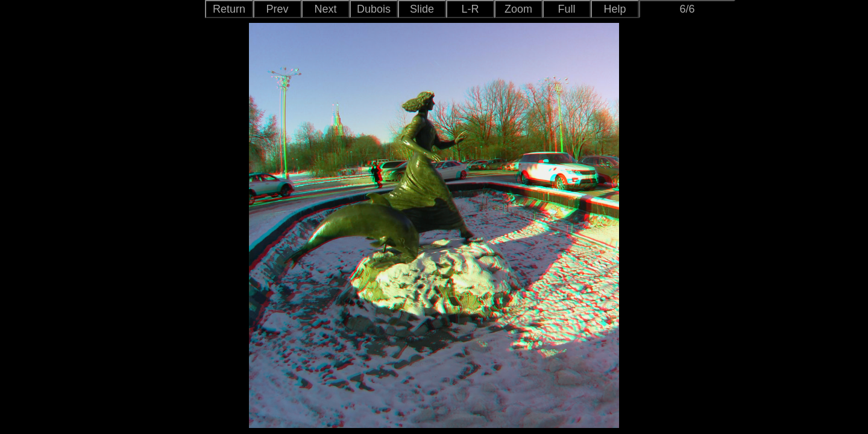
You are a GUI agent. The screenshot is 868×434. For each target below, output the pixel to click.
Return (229, 9)
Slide (422, 9)
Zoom (518, 9)
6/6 (687, 9)
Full (566, 9)
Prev (277, 9)
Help (615, 9)
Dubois (374, 9)
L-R (470, 9)
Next (325, 9)
